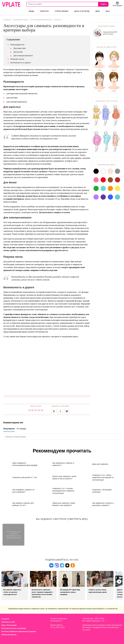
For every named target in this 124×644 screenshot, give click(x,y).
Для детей (18, 52)
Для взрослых (20, 48)
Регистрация (12, 625)
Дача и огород (82, 11)
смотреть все (78, 519)
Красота (44, 11)
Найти (103, 4)
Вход (3, 625)
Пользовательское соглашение (14, 628)
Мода (31, 11)
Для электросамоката (23, 55)
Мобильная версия (9, 635)
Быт (108, 11)
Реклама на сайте (8, 622)
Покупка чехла (17, 59)
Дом (98, 11)
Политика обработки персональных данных (19, 631)
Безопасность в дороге (21, 62)
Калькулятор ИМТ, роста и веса (105, 33)
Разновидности (17, 45)
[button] (119, 582)
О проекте (5, 619)
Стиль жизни (61, 11)
